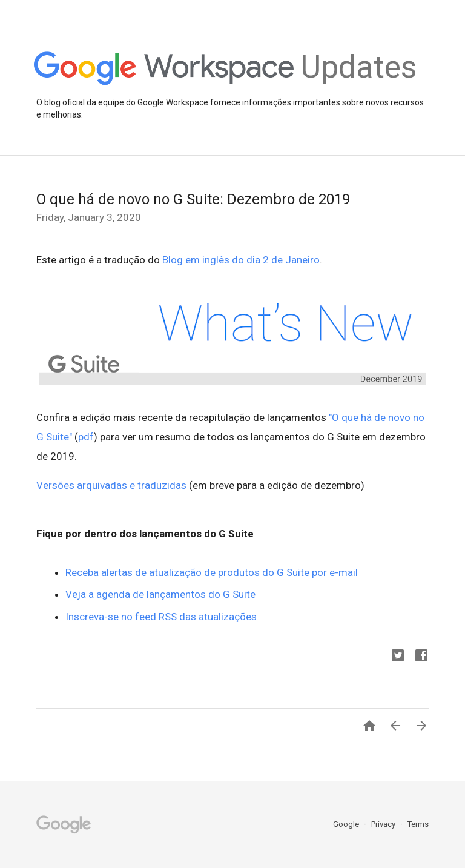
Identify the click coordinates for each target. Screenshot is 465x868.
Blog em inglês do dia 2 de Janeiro (241, 260)
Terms (418, 824)
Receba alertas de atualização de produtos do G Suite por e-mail (212, 572)
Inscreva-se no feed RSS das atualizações (161, 617)
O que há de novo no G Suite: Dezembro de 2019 (193, 199)
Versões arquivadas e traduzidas (111, 485)
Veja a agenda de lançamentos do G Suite (160, 594)
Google (347, 824)
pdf (86, 437)
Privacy (384, 824)
